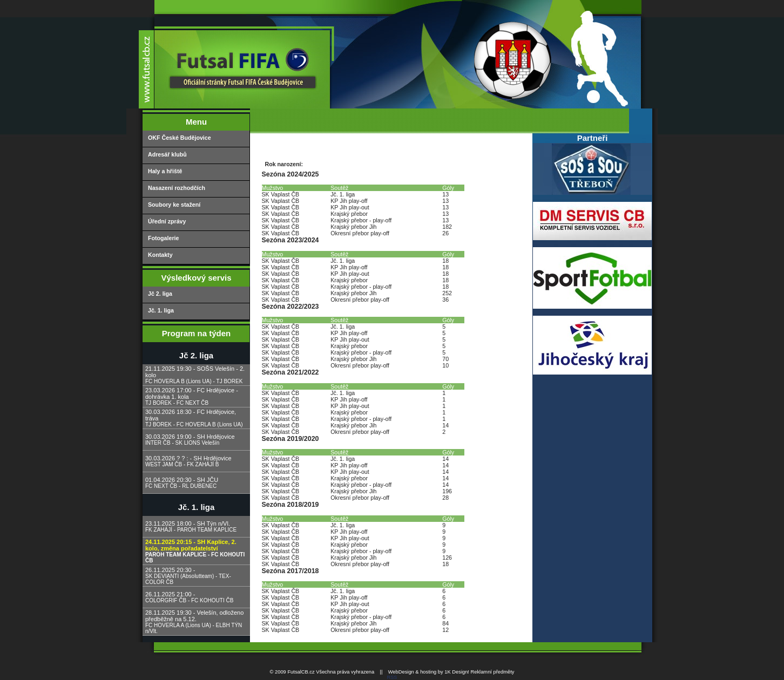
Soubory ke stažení (174, 205)
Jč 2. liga (160, 294)
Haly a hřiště (165, 171)
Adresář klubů (167, 154)
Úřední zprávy (167, 221)
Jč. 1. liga (161, 310)
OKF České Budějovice (180, 138)
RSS (392, 677)
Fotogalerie (163, 238)
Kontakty (160, 255)
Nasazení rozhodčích (177, 188)
